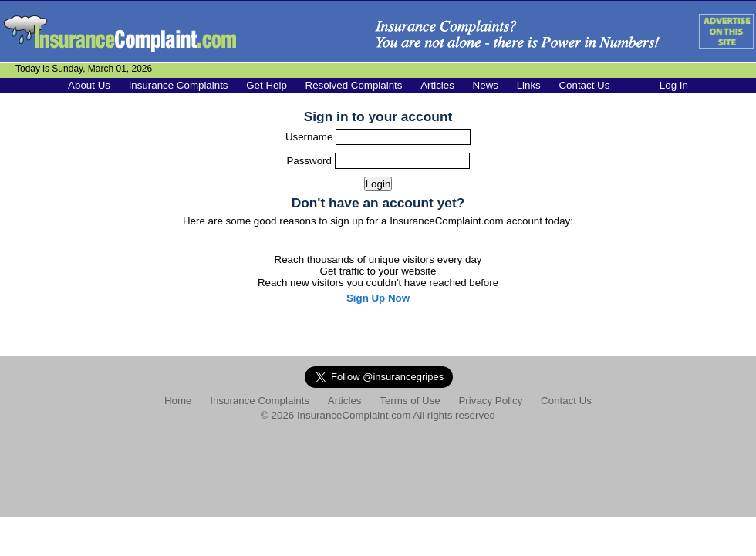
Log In (674, 85)
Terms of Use (410, 401)
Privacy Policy (490, 401)
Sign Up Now (378, 298)
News (486, 85)
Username (310, 137)
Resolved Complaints (354, 85)
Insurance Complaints (179, 85)
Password (310, 161)
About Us (89, 85)
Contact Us (584, 85)
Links (529, 85)
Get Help (267, 85)
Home (178, 401)
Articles (437, 85)
